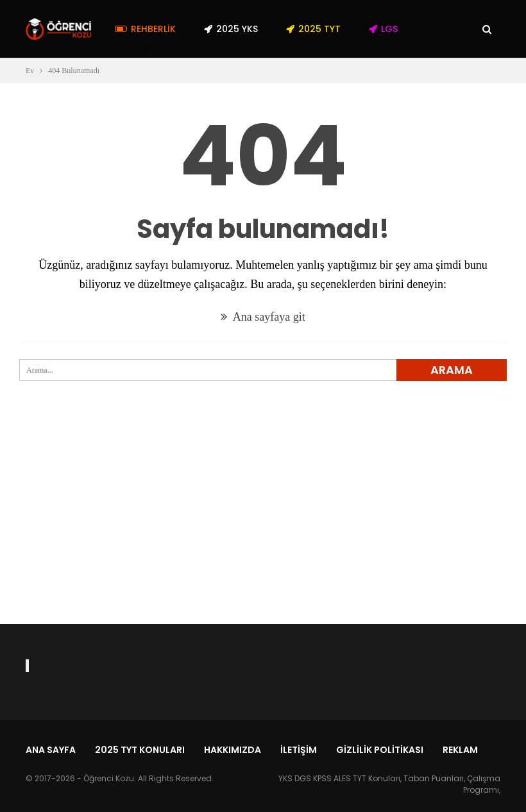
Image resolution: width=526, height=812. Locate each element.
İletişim (299, 750)
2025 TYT (313, 29)
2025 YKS (231, 29)
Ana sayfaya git (263, 317)
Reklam (460, 750)
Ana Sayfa (51, 750)
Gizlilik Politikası (380, 750)
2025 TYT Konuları (140, 750)
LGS (383, 29)
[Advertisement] (263, 525)
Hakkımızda (233, 750)
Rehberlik (146, 29)
